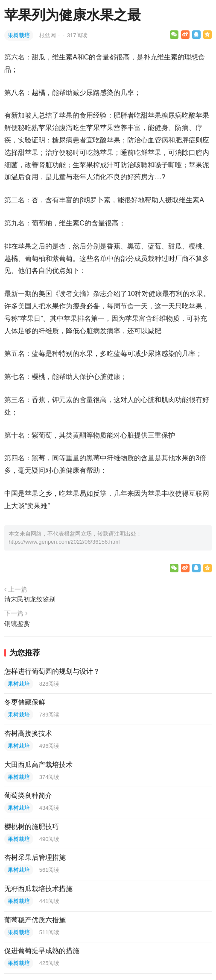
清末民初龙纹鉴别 (30, 599)
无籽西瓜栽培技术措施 (38, 889)
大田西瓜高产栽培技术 (38, 765)
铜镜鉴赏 (17, 623)
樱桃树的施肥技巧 (32, 827)
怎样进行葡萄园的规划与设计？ (52, 671)
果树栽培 (19, 35)
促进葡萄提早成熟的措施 (42, 951)
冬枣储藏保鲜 (25, 702)
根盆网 (48, 35)
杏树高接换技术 (28, 733)
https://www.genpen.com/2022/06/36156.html (64, 542)
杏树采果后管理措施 (35, 857)
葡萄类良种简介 (28, 795)
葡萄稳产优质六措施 (35, 920)
